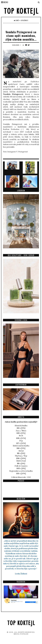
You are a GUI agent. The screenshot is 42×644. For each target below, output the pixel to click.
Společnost (25, 20)
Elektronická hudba (21, 446)
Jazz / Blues (21, 431)
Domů (16, 20)
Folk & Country (21, 466)
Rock (21, 436)
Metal (21, 451)
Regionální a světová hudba (21, 471)
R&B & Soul (21, 461)
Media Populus (21, 634)
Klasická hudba (21, 425)
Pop (21, 441)
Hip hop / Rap (21, 456)
